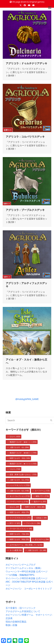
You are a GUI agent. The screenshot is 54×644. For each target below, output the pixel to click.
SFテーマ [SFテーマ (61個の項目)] (15, 523)
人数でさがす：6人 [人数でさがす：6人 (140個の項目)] (19, 491)
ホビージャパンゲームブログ (21, 565)
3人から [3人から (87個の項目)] (14, 507)
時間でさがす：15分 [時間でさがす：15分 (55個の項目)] (19, 534)
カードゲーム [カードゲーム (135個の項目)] (42, 491)
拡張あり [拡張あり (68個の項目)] (41, 518)
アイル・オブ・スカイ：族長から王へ (26, 361)
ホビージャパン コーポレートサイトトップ (29, 589)
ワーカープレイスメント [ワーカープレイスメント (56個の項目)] (21, 529)
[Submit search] (51, 420)
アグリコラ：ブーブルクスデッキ (25, 210)
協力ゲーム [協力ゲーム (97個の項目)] (40, 502)
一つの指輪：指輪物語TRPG (20, 575)
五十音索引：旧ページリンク (21, 608)
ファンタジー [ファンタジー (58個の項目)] (33, 523)
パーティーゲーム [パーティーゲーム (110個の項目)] (19, 502)
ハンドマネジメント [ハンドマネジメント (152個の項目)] (20, 485)
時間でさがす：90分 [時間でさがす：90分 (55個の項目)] (19, 539)
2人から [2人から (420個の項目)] (15, 437)
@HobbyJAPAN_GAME (27, 399)
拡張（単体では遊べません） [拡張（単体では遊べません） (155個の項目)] (23, 474)
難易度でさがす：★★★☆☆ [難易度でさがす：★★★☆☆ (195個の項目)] (23, 453)
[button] (50, 8)
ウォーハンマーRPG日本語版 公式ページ (27, 571)
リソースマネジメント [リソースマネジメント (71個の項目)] (20, 518)
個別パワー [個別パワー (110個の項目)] (42, 496)
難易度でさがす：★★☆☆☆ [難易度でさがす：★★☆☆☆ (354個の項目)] (23, 442)
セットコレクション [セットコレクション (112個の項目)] (20, 496)
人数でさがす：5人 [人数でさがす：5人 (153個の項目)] (19, 480)
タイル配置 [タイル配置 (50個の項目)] (16, 550)
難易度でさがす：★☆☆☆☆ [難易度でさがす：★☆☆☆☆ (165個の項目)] (23, 464)
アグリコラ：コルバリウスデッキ (25, 137)
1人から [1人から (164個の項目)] (15, 469)
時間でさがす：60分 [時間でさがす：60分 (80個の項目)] (35, 507)
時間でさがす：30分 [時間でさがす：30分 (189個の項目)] (20, 458)
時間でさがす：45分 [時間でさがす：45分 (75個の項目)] (19, 512)
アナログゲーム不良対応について (23, 611)
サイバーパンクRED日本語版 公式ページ (27, 578)
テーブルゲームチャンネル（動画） (24, 568)
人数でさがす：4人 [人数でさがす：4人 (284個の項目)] (19, 447)
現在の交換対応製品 (16, 622)
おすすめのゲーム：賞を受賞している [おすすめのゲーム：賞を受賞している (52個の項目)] (26, 545)
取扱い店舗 (11, 625)
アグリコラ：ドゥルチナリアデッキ (26, 63)
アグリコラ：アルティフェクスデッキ (26, 285)
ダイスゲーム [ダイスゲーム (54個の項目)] (42, 539)
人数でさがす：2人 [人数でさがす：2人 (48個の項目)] (37, 550)
